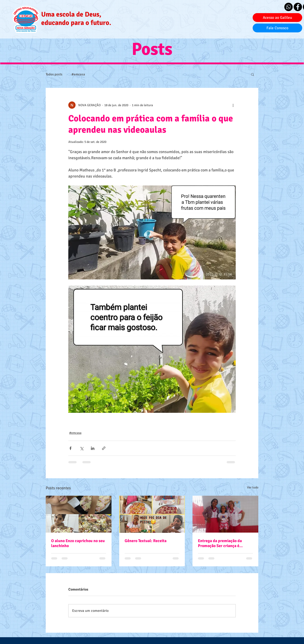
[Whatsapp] (289, 7)
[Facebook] (298, 7)
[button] (253, 74)
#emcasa (78, 74)
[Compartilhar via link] (104, 448)
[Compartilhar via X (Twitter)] (82, 448)
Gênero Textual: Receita (146, 541)
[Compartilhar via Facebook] (70, 448)
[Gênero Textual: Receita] (152, 514)
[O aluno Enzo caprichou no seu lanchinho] (79, 514)
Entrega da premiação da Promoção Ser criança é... (220, 543)
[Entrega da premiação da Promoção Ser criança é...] (225, 514)
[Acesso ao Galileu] (277, 18)
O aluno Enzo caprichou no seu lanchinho (78, 543)
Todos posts (54, 74)
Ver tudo (253, 487)
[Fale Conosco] (277, 28)
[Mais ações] (233, 105)
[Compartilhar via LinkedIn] (93, 448)
